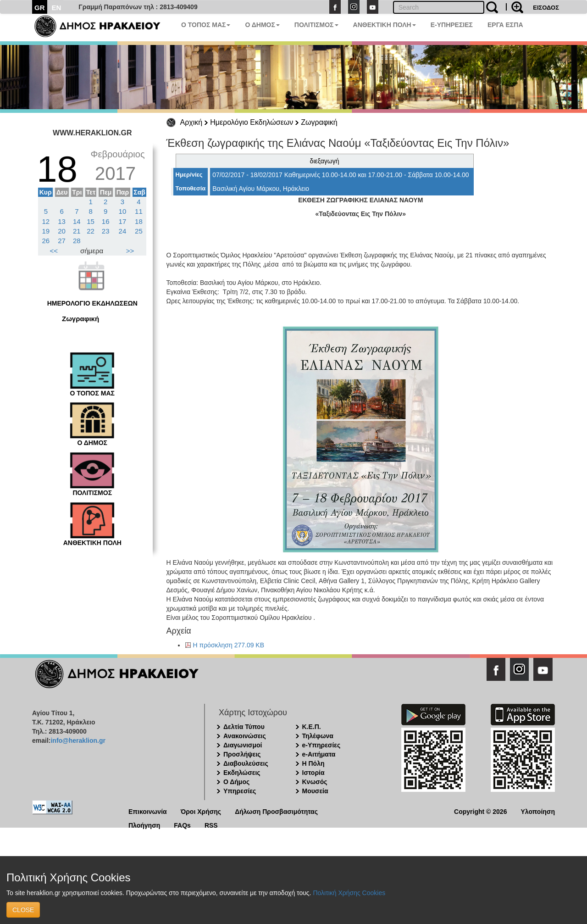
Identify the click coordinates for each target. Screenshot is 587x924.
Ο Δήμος (236, 782)
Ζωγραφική (319, 122)
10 (123, 211)
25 (139, 231)
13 (62, 221)
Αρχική (191, 122)
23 (106, 231)
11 (139, 211)
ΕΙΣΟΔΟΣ (546, 8)
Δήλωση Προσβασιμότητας (276, 811)
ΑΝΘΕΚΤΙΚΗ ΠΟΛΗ (385, 25)
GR (40, 8)
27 (62, 241)
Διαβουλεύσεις (246, 763)
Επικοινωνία (148, 811)
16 (106, 221)
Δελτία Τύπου (244, 727)
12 (46, 221)
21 (77, 231)
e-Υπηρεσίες (321, 745)
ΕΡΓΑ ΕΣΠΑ (505, 25)
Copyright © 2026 (480, 811)
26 (46, 241)
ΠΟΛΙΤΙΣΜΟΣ (316, 25)
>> (130, 251)
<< (54, 251)
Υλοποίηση (538, 811)
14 (77, 221)
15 (91, 221)
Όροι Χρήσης (201, 811)
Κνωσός (315, 782)
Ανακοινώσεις (245, 736)
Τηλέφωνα (318, 736)
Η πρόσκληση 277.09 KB (229, 645)
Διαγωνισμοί (243, 745)
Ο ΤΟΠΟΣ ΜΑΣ (206, 25)
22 (91, 231)
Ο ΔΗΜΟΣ (262, 25)
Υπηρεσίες (240, 791)
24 (123, 231)
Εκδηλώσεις (242, 773)
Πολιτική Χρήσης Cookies (349, 893)
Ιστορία (313, 773)
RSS (211, 825)
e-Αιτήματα (319, 754)
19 (46, 231)
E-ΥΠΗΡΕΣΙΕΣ (452, 25)
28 (77, 241)
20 (62, 231)
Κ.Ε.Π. (312, 727)
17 (123, 221)
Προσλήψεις (242, 754)
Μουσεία (315, 791)
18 (139, 221)
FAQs (182, 825)
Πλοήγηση (144, 825)
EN (57, 8)
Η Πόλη (313, 763)
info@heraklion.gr (78, 740)
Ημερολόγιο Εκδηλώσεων (252, 122)
